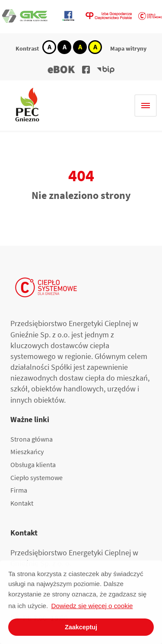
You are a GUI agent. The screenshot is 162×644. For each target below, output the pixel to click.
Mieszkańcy (27, 452)
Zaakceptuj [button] (81, 627)
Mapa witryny (128, 48)
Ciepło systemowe (37, 477)
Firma (19, 490)
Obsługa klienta (33, 465)
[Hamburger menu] (146, 106)
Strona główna (32, 439)
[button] (61, 70)
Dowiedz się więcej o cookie (92, 606)
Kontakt (22, 503)
